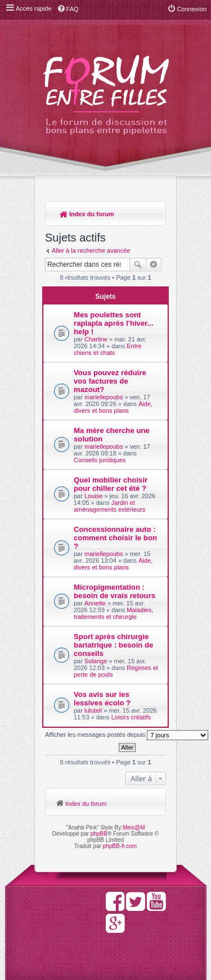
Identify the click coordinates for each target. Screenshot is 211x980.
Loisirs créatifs (131, 717)
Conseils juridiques (100, 460)
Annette (95, 603)
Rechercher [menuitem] (152, 215)
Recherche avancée (154, 265)
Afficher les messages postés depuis (127, 735)
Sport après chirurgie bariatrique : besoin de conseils (113, 645)
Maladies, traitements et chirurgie (113, 613)
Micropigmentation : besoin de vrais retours (115, 591)
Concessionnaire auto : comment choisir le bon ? (115, 538)
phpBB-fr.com (120, 846)
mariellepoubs (104, 397)
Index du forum (87, 214)
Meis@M (134, 828)
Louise (93, 496)
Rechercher (138, 265)
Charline (96, 339)
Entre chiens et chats (108, 349)
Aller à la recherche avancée (91, 250)
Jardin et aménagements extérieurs (109, 506)
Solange (96, 661)
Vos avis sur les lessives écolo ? (102, 699)
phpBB (99, 834)
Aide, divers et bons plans (113, 407)
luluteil (93, 710)
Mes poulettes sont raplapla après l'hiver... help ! (114, 323)
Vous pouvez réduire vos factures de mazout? (110, 381)
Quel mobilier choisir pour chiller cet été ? (111, 484)
